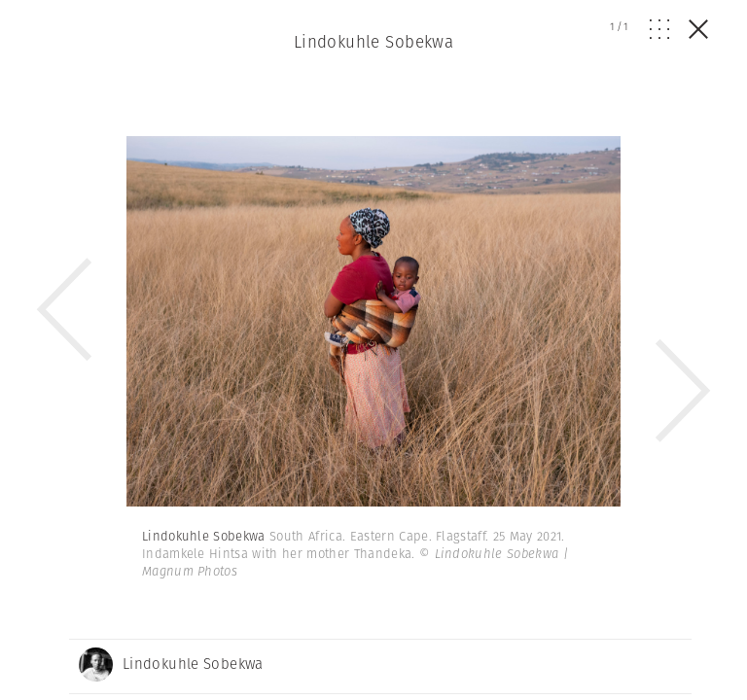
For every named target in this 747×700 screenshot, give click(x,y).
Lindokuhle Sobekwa (374, 42)
